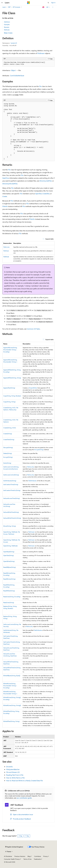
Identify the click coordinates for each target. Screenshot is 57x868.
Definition (7, 22)
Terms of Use (27, 859)
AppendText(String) (9, 388)
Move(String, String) (10, 526)
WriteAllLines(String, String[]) (12, 705)
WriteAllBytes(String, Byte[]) (12, 676)
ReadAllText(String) (9, 591)
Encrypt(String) (39, 450)
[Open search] (48, 3)
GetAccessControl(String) (11, 475)
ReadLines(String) (9, 602)
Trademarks (37, 859)
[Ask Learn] (43, 7)
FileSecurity (31, 467)
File (40, 86)
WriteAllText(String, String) (11, 721)
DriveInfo (9, 767)
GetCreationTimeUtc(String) (12, 490)
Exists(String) (7, 463)
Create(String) (8, 434)
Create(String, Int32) (10, 428)
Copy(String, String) (9, 402)
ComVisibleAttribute (17, 76)
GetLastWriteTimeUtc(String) (12, 518)
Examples (7, 24)
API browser (16, 7)
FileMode (6, 257)
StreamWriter (33, 388)
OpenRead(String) (9, 552)
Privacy (45, 856)
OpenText (38, 194)
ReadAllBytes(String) (9, 567)
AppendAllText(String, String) (12, 378)
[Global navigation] (2, 3)
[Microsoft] (28, 3)
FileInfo (5, 206)
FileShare (6, 251)
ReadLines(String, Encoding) (12, 597)
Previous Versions (20, 856)
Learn (4, 7)
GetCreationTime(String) (11, 484)
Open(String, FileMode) (10, 546)
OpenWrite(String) (9, 561)
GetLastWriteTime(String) (11, 512)
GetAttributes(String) (10, 481)
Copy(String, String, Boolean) (12, 396)
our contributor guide (24, 798)
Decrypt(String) (8, 447)
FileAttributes (32, 481)
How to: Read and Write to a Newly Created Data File (24, 781)
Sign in (53, 3)
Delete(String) (8, 453)
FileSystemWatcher (13, 769)
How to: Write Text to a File (15, 778)
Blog (29, 856)
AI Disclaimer (8, 856)
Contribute (38, 856)
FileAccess (6, 247)
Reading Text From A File (15, 775)
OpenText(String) (8, 555)
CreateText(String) (9, 439)
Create (5, 196)
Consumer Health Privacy (12, 859)
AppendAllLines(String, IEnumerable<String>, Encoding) (10, 350)
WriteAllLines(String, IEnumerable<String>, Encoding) (10, 686)
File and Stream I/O (13, 772)
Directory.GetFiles (46, 181)
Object (13, 70)
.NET (9, 7)
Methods (7, 30)
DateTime (6, 178)
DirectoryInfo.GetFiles (10, 184)
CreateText (46, 194)
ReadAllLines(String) (9, 579)
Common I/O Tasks (33, 329)
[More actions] (53, 7)
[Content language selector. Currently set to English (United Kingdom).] (14, 847)
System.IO (14, 43)
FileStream (41, 53)
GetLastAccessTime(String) (11, 498)
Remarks (7, 27)
